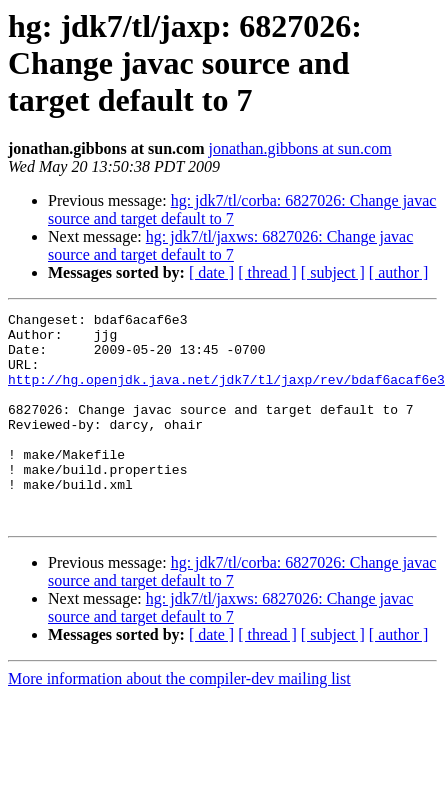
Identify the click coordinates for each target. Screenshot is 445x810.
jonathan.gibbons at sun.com (300, 148)
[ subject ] (333, 272)
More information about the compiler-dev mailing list (179, 720)
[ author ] (399, 272)
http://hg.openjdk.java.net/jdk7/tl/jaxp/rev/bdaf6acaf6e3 (226, 394)
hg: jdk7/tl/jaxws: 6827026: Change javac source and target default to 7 (230, 245)
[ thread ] (267, 272)
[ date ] (211, 272)
